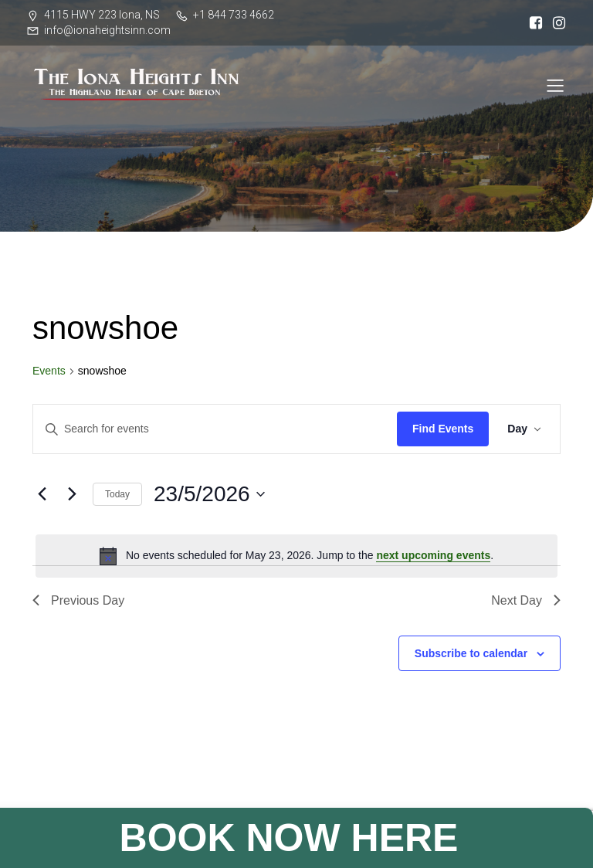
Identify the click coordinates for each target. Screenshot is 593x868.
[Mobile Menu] (555, 85)
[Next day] (72, 494)
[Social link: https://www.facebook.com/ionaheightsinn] (532, 23)
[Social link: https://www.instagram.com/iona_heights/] (555, 23)
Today (117, 494)
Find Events (443, 429)
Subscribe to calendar (471, 653)
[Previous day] (42, 494)
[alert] (296, 556)
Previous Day (78, 600)
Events (49, 371)
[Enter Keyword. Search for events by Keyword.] (215, 429)
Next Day (526, 600)
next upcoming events (433, 555)
